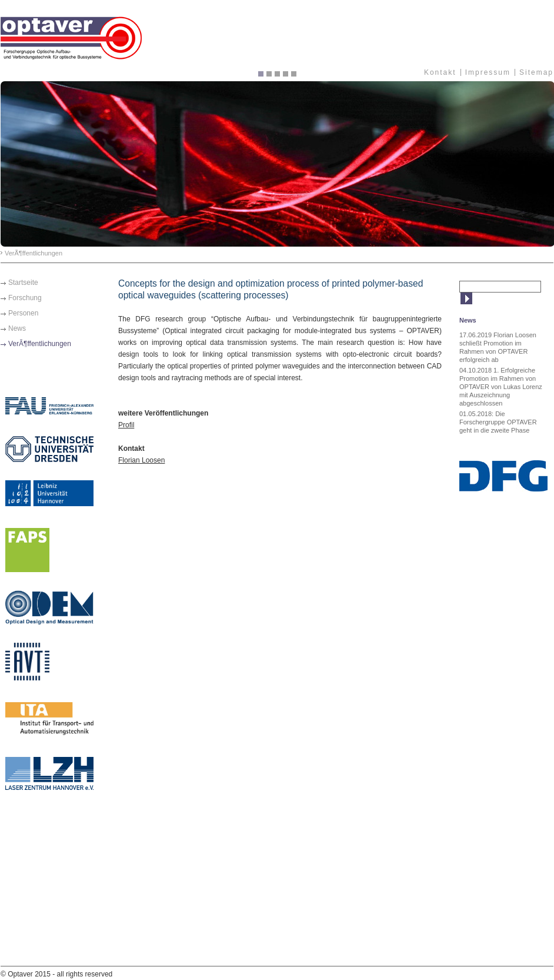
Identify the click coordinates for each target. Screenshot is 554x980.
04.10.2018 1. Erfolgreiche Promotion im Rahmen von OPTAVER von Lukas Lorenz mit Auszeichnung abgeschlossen (501, 387)
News (17, 328)
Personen (23, 313)
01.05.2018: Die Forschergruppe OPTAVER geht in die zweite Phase (498, 422)
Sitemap (536, 72)
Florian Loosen (141, 460)
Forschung (25, 298)
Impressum (488, 72)
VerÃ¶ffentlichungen (34, 253)
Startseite (23, 283)
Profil (126, 425)
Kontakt (440, 72)
